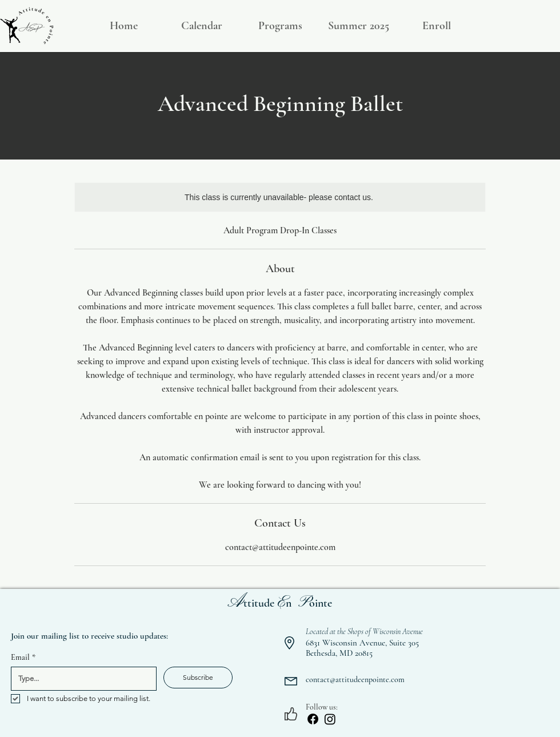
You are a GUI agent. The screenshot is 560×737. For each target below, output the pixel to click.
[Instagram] (330, 719)
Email (23, 657)
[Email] (80, 679)
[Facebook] (313, 719)
